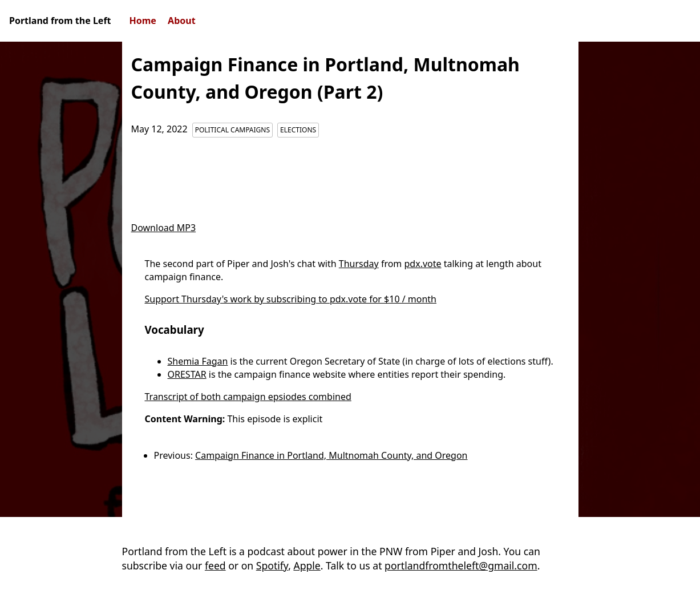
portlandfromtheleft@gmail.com (461, 565)
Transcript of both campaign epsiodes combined (248, 397)
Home (143, 21)
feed (215, 565)
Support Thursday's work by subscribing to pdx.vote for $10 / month (291, 299)
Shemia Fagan (198, 361)
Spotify (272, 565)
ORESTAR (187, 374)
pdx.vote (423, 264)
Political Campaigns (232, 130)
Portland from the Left (60, 21)
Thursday (359, 264)
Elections (298, 130)
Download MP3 (164, 228)
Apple (307, 565)
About (182, 21)
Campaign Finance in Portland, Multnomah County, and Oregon (331, 455)
